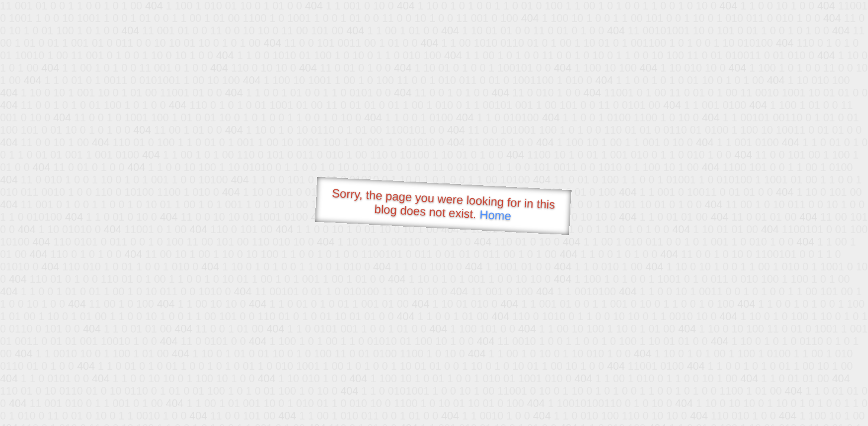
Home (495, 215)
